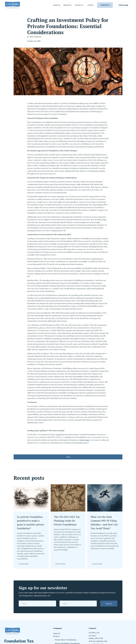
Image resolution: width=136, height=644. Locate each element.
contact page (84, 440)
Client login (123, 5)
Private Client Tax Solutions (66, 640)
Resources (67, 5)
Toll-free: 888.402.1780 (98, 641)
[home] (12, 5)
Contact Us (105, 5)
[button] (79, 5)
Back (68, 457)
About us (57, 5)
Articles (90, 5)
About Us (57, 633)
